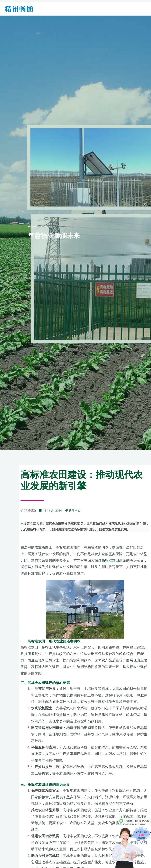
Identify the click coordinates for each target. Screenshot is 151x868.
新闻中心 (75, 510)
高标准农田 (110, 560)
